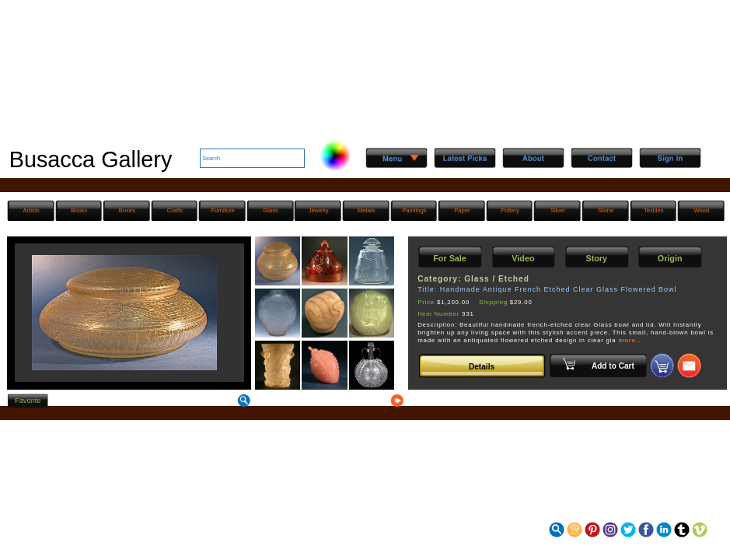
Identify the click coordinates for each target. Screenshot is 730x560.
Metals (367, 210)
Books (79, 210)
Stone (606, 210)
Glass (271, 210)
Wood (701, 210)
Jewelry (319, 210)
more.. (629, 340)
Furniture (223, 210)
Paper (462, 210)
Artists (31, 210)
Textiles (653, 210)
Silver (558, 210)
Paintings (414, 210)
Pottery (510, 210)
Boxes (127, 210)
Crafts (175, 210)
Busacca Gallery (91, 159)
